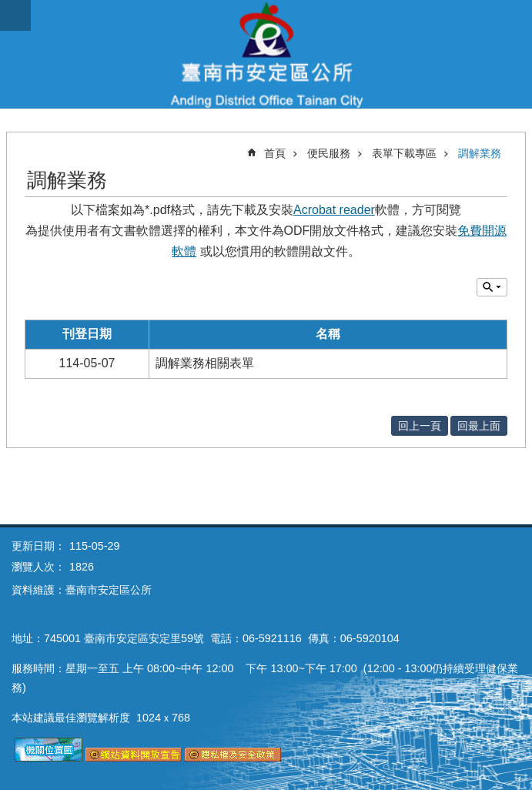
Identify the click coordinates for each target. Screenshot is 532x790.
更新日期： (38, 546)
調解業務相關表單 (205, 363)
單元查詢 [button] (492, 287)
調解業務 (480, 153)
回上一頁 (420, 426)
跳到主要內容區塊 (8, 8)
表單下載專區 (404, 153)
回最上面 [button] (479, 426)
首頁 (275, 153)
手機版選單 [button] (15, 15)
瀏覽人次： (38, 567)
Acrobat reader (334, 210)
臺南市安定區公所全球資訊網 (266, 54)
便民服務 (329, 153)
